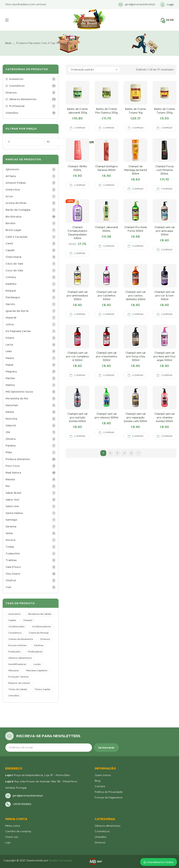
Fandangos (13, 297)
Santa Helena (14, 513)
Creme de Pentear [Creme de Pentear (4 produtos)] (39, 633)
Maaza (10, 358)
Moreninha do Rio (17, 399)
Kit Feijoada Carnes (18, 331)
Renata (10, 479)
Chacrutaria (13, 257)
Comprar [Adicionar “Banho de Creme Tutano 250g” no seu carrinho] (167, 128)
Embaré (11, 291)
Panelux (11, 446)
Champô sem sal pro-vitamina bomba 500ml (164, 418)
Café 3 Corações (17, 237)
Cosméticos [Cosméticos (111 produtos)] (15, 633)
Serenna (11, 527)
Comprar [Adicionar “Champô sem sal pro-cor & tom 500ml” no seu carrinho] (167, 314)
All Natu (11, 176)
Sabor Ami (12, 500)
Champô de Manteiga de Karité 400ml (136, 170)
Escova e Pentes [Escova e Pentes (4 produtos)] (18, 645)
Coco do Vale (14, 270)
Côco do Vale (14, 264)
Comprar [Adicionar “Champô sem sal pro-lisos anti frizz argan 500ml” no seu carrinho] (167, 375)
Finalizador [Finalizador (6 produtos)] (15, 652)
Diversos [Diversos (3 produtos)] (45, 639)
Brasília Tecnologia (60, 861)
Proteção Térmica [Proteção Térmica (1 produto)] (18, 677)
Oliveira (11, 439)
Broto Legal (13, 230)
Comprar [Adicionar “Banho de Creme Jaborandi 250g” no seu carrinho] (80, 128)
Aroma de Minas (16, 203)
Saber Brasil (13, 493)
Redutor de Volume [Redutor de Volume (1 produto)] (19, 683)
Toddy (10, 547)
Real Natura (13, 473)
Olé (8, 432)
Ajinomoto (12, 169)
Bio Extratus (14, 217)
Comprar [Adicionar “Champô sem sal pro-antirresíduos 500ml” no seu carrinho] (80, 314)
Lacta (9, 345)
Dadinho (11, 284)
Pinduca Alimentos (18, 459)
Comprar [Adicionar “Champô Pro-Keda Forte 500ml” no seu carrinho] (138, 246)
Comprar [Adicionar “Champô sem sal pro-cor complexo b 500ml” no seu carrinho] (80, 375)
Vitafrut (11, 580)
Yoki (8, 587)
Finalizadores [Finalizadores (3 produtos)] (35, 652)
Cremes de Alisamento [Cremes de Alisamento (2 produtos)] (21, 639)
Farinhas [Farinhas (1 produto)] (39, 645)
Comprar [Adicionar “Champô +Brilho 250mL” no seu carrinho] (80, 185)
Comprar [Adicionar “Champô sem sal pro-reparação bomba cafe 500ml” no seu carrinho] (138, 436)
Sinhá (9, 533)
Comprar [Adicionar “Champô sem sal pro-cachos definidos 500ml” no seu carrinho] (138, 314)
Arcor (9, 196)
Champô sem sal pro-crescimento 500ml (107, 356)
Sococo (11, 540)
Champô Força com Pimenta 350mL (164, 170)
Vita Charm (13, 574)
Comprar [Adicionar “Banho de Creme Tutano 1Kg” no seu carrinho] (138, 128)
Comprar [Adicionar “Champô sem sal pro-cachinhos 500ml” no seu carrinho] (109, 314)
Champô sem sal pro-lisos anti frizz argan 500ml (164, 356)
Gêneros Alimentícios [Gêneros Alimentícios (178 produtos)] (20, 658)
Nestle (10, 412)
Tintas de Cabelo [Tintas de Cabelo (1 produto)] (18, 689)
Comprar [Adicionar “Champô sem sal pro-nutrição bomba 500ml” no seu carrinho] (80, 436)
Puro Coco (13, 466)
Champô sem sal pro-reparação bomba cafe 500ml (135, 418)
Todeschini (13, 554)
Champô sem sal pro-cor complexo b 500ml (78, 356)
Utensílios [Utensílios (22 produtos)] (14, 696)
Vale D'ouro (13, 567)
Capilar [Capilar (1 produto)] (12, 620)
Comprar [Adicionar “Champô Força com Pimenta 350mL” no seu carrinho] (167, 189)
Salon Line (12, 506)
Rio (8, 486)
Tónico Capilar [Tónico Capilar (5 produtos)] (42, 689)
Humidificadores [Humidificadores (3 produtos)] (17, 664)
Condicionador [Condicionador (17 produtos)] (17, 627)
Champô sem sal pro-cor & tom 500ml (164, 296)
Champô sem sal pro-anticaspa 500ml (164, 231)
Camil (9, 243)
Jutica (10, 324)
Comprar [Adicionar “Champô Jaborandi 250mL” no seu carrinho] (109, 246)
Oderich (11, 426)
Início (8, 43)
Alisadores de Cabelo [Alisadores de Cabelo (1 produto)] (40, 614)
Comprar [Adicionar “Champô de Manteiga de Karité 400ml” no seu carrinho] (138, 189)
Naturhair (12, 405)
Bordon (10, 223)
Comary (11, 277)
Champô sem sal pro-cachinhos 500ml (106, 296)
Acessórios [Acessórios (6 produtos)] (15, 614)
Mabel (9, 365)
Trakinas (11, 560)
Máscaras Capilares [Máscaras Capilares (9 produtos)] (37, 671)
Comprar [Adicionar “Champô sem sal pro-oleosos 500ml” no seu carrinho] (109, 433)
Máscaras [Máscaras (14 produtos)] (14, 671)
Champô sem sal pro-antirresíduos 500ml (77, 296)
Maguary (11, 371)
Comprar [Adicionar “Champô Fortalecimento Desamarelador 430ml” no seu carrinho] (80, 253)
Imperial (11, 318)
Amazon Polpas (16, 183)
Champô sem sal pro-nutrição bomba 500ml (77, 418)
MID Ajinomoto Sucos (19, 392)
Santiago (11, 520)
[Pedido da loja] (94, 70)
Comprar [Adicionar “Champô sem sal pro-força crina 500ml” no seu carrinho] (138, 375)
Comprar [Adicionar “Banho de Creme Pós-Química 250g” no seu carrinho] (109, 128)
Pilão (9, 452)
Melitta (10, 385)
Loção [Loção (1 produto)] (37, 664)
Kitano (10, 338)
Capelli (10, 250)
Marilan (10, 378)
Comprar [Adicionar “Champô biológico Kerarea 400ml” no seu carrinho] (109, 185)
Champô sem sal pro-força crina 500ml (135, 356)
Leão (9, 351)
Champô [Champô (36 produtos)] (28, 620)
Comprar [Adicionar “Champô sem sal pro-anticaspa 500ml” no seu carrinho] (167, 250)
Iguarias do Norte (17, 311)
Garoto (10, 304)
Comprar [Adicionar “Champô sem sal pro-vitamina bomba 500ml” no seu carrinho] (167, 436)
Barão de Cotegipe (18, 210)
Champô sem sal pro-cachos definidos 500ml (135, 296)
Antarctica (13, 190)
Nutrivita (11, 419)
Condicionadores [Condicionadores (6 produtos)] (42, 627)
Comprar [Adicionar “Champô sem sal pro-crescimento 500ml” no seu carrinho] (109, 375)
